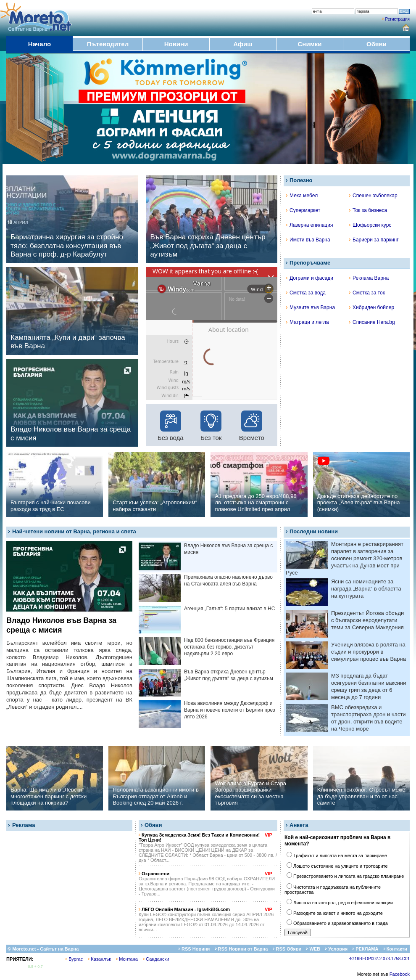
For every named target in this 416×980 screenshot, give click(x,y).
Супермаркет (303, 210)
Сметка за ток (367, 293)
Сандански (156, 959)
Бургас (74, 959)
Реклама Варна (369, 278)
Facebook (400, 974)
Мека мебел (302, 196)
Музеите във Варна (310, 307)
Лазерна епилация (309, 225)
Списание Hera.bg (372, 322)
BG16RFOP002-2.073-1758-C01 (379, 959)
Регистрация (398, 19)
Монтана (127, 959)
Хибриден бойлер (371, 307)
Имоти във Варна (308, 240)
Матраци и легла (307, 322)
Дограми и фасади (309, 278)
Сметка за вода (306, 293)
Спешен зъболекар (373, 196)
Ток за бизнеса (368, 210)
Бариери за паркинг (374, 240)
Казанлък (99, 959)
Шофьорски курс (370, 225)
